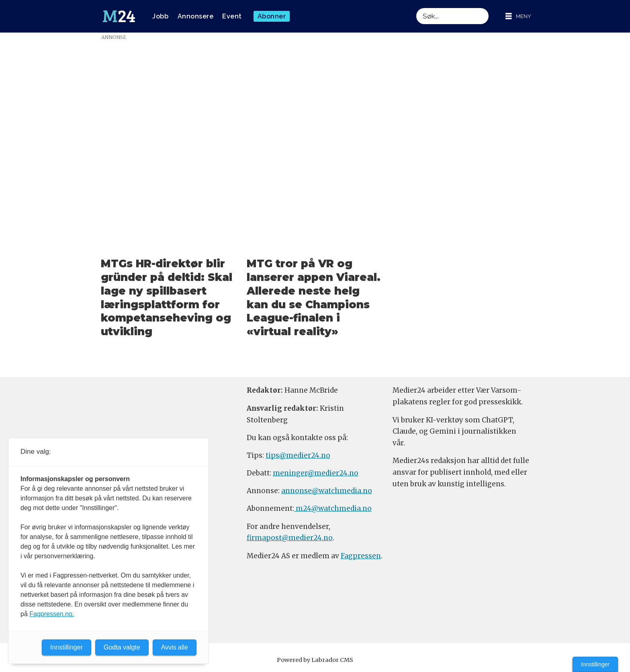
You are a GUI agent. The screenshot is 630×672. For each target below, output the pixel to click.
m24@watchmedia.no (333, 508)
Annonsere (196, 16)
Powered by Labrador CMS (315, 660)
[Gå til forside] (119, 16)
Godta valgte (122, 647)
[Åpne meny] (518, 16)
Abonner (272, 16)
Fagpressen (361, 556)
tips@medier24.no (298, 455)
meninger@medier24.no (316, 473)
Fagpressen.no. (52, 614)
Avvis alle (175, 647)
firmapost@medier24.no (290, 538)
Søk (416, 8)
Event (232, 16)
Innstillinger (595, 664)
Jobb (160, 16)
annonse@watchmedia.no (327, 491)
